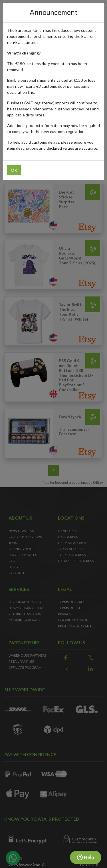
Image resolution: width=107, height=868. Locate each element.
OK (14, 170)
